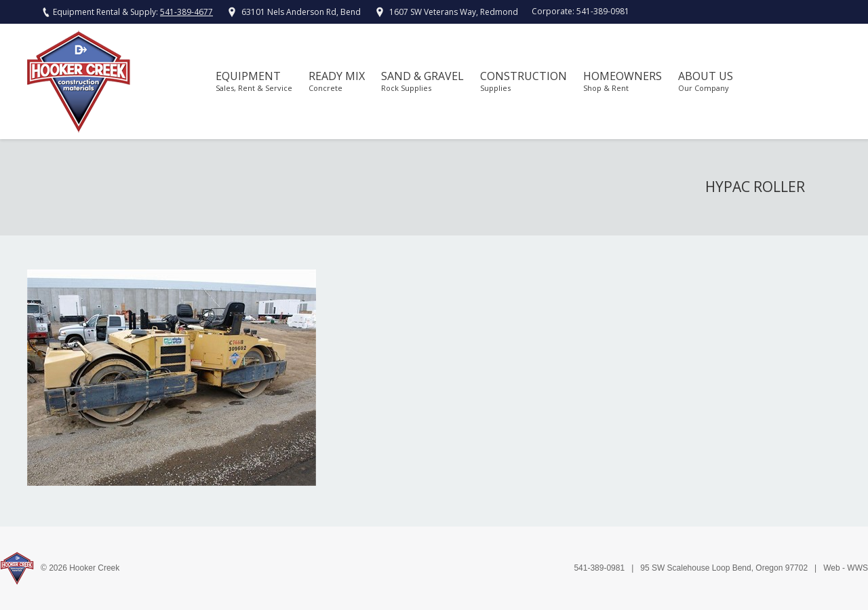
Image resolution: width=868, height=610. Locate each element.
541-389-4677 (186, 12)
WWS (857, 568)
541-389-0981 (603, 11)
